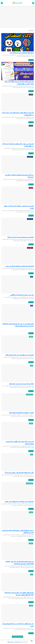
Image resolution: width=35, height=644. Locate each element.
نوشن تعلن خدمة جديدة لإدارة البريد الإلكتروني (22, 295)
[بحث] (2, 3)
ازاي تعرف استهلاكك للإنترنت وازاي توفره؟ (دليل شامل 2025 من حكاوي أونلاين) (18, 114)
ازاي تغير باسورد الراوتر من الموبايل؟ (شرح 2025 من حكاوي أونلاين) (19, 207)
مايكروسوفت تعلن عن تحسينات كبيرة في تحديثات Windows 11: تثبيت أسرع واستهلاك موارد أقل (18, 325)
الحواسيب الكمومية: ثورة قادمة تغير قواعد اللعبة (21, 413)
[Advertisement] (17, 18)
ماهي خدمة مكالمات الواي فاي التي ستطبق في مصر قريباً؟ (19, 473)
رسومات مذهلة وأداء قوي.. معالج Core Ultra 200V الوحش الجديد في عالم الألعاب (18, 532)
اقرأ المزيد (31, 60)
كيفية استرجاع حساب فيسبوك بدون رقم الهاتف (21, 384)
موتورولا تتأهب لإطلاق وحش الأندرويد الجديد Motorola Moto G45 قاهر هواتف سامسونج (19, 594)
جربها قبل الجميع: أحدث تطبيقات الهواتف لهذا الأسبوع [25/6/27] (19, 176)
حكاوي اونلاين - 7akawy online (13, 642)
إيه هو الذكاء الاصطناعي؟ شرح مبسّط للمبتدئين (22, 53)
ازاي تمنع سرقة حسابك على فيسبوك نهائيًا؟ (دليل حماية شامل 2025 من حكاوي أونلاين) (19, 83)
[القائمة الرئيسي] (33, 3)
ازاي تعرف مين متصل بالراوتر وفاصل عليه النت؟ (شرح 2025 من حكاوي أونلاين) (18, 145)
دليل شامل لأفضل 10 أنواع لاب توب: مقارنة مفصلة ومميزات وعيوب (18, 625)
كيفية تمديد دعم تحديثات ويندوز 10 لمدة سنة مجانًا (21, 237)
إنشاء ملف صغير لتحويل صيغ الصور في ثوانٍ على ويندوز (20, 266)
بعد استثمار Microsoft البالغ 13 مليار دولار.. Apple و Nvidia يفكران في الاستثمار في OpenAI (19, 563)
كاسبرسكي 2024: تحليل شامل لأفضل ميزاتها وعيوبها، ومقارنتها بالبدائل (20, 443)
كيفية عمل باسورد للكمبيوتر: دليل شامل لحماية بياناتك (20, 355)
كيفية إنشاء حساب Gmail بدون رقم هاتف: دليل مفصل (19, 502)
